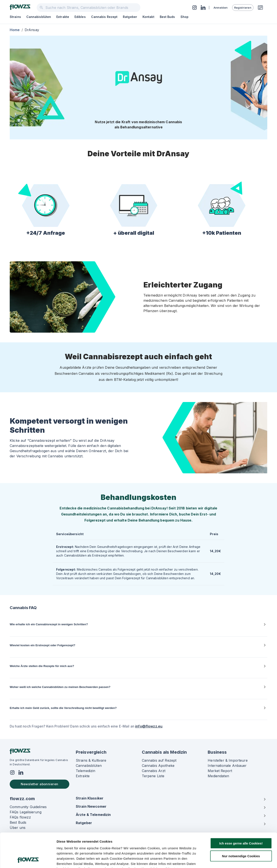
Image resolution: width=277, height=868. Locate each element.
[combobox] (89, 8)
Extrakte (63, 17)
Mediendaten (218, 776)
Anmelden (221, 8)
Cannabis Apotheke (158, 766)
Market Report (220, 771)
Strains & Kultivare (91, 760)
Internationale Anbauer (227, 766)
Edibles (80, 17)
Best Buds (167, 17)
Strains (15, 17)
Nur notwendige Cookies (241, 824)
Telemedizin (86, 771)
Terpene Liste (153, 776)
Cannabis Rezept (104, 17)
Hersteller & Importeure (228, 760)
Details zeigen (230, 859)
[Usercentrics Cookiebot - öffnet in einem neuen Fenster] (28, 860)
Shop (184, 17)
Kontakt (148, 17)
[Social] (12, 773)
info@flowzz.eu (149, 726)
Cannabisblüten (39, 17)
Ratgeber (130, 17)
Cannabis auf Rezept (159, 760)
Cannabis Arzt (154, 771)
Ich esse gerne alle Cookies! (241, 811)
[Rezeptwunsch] (260, 8)
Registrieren (243, 8)
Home (15, 30)
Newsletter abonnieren (39, 784)
